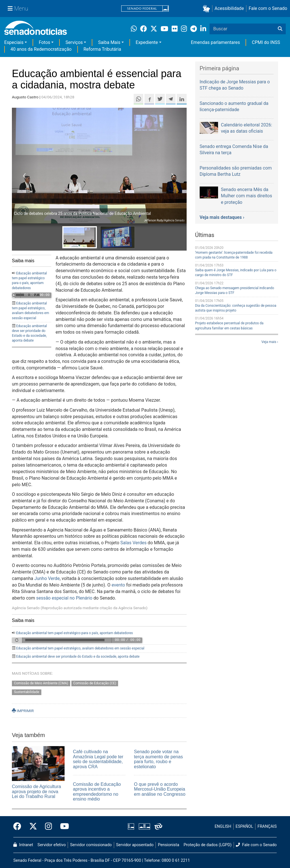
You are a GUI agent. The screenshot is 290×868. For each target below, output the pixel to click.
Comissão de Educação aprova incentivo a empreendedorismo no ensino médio (97, 792)
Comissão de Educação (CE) (95, 683)
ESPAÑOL (244, 826)
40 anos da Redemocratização (41, 49)
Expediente (147, 42)
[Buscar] (280, 29)
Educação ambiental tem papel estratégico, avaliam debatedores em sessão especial (80, 648)
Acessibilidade (229, 8)
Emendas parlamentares (215, 42)
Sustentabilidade (26, 692)
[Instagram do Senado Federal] (49, 827)
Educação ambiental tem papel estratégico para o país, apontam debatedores (74, 633)
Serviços (74, 42)
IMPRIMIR (23, 711)
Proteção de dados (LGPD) (208, 845)
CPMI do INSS (266, 42)
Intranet (23, 845)
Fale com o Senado (268, 8)
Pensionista (169, 845)
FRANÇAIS (267, 826)
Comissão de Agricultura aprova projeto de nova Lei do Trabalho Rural (36, 791)
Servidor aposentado (135, 845)
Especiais (14, 42)
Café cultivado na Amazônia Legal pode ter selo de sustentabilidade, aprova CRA (98, 759)
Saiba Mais (109, 42)
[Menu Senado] (18, 9)
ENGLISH (223, 826)
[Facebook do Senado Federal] (19, 827)
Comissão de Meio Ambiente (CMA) (41, 683)
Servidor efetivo (52, 845)
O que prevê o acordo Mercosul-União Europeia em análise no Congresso (160, 789)
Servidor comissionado (91, 845)
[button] (207, 9)
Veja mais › (270, 342)
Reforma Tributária (102, 49)
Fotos (44, 42)
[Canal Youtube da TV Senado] (63, 827)
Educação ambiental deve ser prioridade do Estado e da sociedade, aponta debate (78, 657)
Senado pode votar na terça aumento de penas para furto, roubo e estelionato (158, 759)
